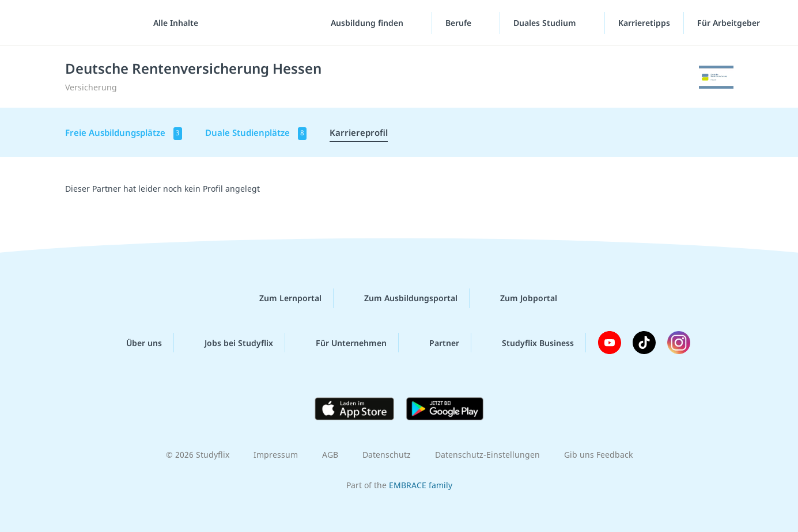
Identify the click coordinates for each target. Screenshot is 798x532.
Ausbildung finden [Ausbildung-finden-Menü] (368, 23)
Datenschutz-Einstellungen (487, 455)
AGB (330, 455)
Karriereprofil (359, 132)
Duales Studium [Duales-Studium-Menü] (546, 23)
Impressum (276, 455)
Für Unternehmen (342, 343)
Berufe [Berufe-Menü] (459, 23)
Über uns (135, 343)
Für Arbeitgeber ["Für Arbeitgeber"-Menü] (730, 23)
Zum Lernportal (281, 298)
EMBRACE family (421, 485)
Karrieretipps (644, 23)
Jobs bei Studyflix (230, 343)
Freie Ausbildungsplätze (124, 133)
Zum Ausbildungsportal (402, 298)
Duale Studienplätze (256, 133)
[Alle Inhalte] (172, 23)
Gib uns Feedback (598, 455)
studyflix (77, 23)
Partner (435, 343)
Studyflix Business (529, 343)
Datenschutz (387, 455)
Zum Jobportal (519, 298)
